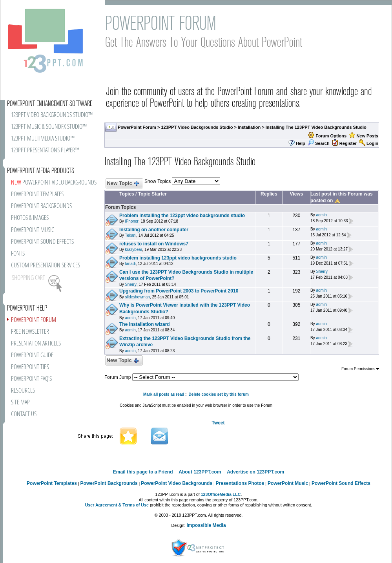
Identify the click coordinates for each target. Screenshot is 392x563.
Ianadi (130, 264)
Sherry (130, 284)
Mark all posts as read (164, 394)
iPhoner (131, 221)
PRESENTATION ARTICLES (36, 344)
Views (297, 194)
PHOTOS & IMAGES (30, 218)
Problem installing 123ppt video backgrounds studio (178, 258)
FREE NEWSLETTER (30, 332)
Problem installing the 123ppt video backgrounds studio (182, 216)
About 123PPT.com (200, 472)
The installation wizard (145, 324)
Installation (249, 127)
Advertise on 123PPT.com (255, 472)
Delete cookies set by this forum (219, 394)
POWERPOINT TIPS (30, 367)
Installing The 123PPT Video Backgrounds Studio (316, 127)
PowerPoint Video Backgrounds (177, 483)
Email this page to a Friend (143, 472)
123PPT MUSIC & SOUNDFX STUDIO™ (49, 127)
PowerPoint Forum (137, 127)
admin (321, 215)
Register (348, 143)
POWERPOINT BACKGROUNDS (41, 206)
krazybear (133, 250)
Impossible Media (206, 525)
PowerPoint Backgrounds (109, 483)
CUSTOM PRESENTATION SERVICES (46, 266)
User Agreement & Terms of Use (117, 505)
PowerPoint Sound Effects (341, 483)
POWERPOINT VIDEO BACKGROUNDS (54, 183)
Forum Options (331, 136)
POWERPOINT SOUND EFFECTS (42, 242)
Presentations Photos (240, 483)
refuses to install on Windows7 (154, 244)
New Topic (123, 184)
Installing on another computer (154, 230)
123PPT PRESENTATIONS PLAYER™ (45, 151)
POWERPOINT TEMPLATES (37, 195)
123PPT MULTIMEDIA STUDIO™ (43, 139)
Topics (127, 194)
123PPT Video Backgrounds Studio (197, 127)
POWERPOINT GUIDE (32, 356)
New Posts (367, 136)
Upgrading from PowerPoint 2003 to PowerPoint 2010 (179, 291)
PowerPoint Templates (52, 483)
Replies (269, 194)
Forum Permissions (360, 369)
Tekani (130, 235)
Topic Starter (152, 194)
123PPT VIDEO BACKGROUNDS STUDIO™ (52, 115)
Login (372, 143)
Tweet (218, 423)
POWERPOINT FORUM (34, 320)
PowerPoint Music (288, 483)
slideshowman (137, 297)
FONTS (18, 254)
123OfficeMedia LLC (221, 494)
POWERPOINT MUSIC (33, 230)
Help (301, 143)
